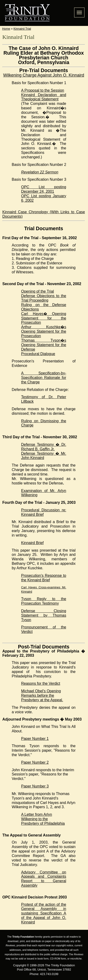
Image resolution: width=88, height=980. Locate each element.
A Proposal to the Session (43, 90)
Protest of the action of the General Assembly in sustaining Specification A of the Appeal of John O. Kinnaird (44, 913)
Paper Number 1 (35, 739)
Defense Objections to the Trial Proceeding (44, 298)
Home (6, 29)
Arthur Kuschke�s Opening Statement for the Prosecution (44, 331)
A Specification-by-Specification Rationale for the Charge (44, 378)
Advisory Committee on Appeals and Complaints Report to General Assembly (44, 879)
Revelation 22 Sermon (40, 172)
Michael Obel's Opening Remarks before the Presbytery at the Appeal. (42, 695)
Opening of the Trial (38, 291)
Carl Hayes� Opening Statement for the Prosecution (44, 318)
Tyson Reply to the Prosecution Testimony (44, 601)
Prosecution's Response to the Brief (44, 578)
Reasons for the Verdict (41, 683)
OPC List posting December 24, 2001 (44, 189)
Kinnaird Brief (32, 543)
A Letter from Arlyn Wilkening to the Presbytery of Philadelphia (43, 819)
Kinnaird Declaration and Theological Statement (44, 97)
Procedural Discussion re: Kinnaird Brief (44, 512)
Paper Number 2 (35, 762)
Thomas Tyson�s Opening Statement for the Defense (44, 345)
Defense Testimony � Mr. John (44, 456)
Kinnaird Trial (22, 29)
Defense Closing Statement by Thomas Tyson (44, 615)
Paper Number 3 (35, 786)
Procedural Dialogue (38, 354)
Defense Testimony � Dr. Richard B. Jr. (44, 447)
